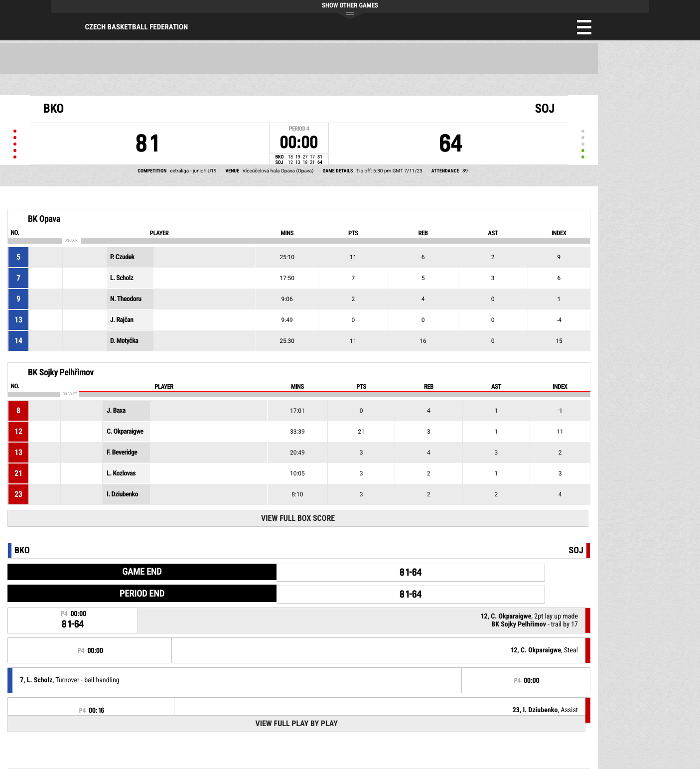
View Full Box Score (298, 518)
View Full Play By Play (296, 723)
